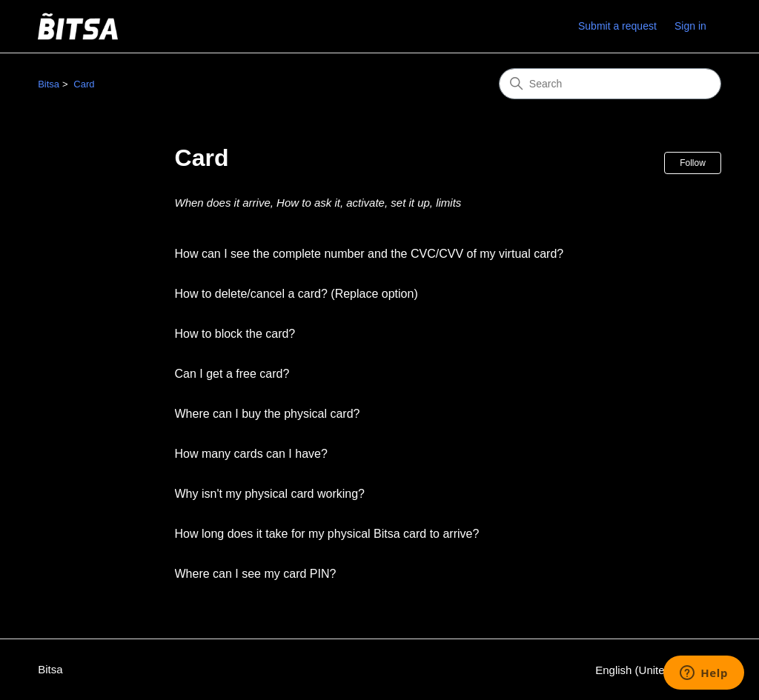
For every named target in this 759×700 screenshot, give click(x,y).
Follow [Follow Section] (693, 163)
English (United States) (658, 670)
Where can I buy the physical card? (268, 414)
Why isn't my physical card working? (270, 494)
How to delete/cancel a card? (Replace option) (296, 294)
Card (84, 84)
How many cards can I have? (251, 454)
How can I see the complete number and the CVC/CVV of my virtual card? (369, 254)
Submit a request (617, 26)
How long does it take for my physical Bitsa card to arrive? (327, 534)
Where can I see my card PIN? (256, 574)
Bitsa (49, 84)
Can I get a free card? (232, 374)
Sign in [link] (690, 26)
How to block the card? (235, 334)
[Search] (610, 84)
